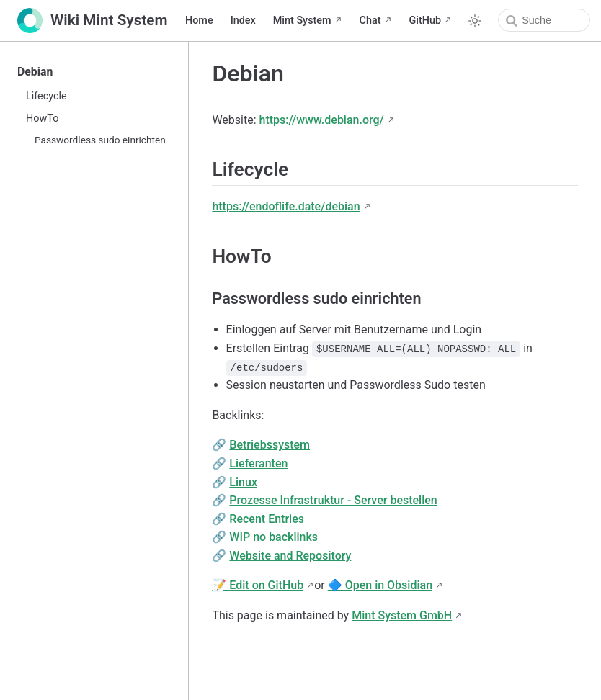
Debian (35, 72)
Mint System (302, 21)
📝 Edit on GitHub (258, 585)
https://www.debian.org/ (322, 120)
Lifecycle (46, 96)
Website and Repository (290, 556)
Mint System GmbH (402, 615)
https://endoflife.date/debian (286, 206)
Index (243, 21)
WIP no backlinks (273, 537)
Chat (370, 21)
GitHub (426, 21)
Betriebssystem (270, 445)
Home (199, 21)
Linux (243, 482)
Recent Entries (267, 519)
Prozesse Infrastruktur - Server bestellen (333, 500)
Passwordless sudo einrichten (100, 140)
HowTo (42, 118)
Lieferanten (258, 463)
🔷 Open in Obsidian (380, 585)
